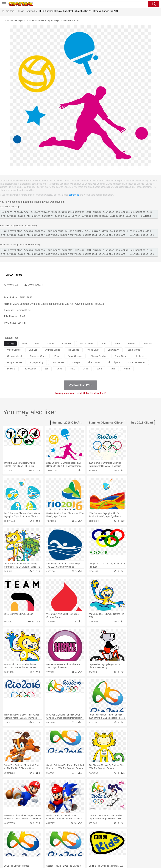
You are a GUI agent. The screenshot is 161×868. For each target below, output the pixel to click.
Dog (61, 839)
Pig (142, 839)
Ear (72, 844)
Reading (52, 849)
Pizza (115, 853)
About (99, 862)
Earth (55, 835)
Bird (26, 839)
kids (104, 344)
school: (7, 849)
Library (108, 849)
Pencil (60, 849)
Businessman (55, 844)
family (36, 844)
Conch (48, 835)
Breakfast (15, 853)
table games (30, 369)
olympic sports (52, 350)
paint (57, 356)
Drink (39, 853)
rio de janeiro (87, 344)
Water (126, 835)
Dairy (24, 853)
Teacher (26, 849)
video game (94, 350)
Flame (68, 835)
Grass (84, 835)
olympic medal (15, 356)
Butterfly (34, 839)
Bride (29, 844)
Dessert (31, 853)
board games (121, 356)
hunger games (15, 362)
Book (33, 849)
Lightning (93, 835)
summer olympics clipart (106, 423)
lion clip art (114, 362)
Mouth (124, 844)
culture (51, 344)
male (73, 369)
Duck (67, 839)
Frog (96, 839)
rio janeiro (74, 350)
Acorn (15, 835)
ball (46, 369)
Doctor (65, 844)
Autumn (23, 835)
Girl (105, 844)
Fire (61, 835)
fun (37, 344)
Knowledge (98, 849)
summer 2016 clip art (67, 423)
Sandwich (71, 853)
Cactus (40, 835)
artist (86, 369)
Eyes (77, 844)
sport (99, 369)
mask (117, 344)
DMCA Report (14, 275)
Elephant (82, 839)
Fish (90, 839)
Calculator (150, 849)
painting (132, 344)
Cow (55, 839)
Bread (130, 853)
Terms (108, 862)
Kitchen (100, 853)
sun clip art (114, 350)
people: (7, 844)
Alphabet (140, 849)
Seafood (80, 853)
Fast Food (48, 853)
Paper (124, 849)
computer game (38, 356)
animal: (7, 839)
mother (44, 844)
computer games (137, 362)
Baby (22, 844)
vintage (76, 362)
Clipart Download (26, 11)
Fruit (56, 853)
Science (116, 849)
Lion (121, 839)
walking (85, 844)
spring (10, 344)
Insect (114, 839)
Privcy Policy (119, 862)
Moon (101, 835)
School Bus (81, 849)
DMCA (140, 862)
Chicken (48, 839)
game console (75, 356)
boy (110, 844)
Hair (99, 844)
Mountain (118, 835)
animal (127, 369)
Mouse (136, 839)
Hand (145, 844)
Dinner (108, 853)
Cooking (138, 853)
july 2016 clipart (142, 423)
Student (17, 849)
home (93, 844)
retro (113, 369)
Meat (62, 853)
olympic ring (37, 362)
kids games (94, 362)
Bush (133, 835)
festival (148, 344)
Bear (20, 839)
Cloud (140, 835)
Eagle (74, 839)
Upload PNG (152, 862)
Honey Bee (104, 839)
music (59, 369)
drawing (11, 369)
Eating (122, 853)
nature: (7, 834)
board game (134, 350)
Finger (138, 844)
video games (14, 350)
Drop (147, 835)
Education (69, 849)
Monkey (128, 839)
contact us (74, 195)
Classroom (42, 849)
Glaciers (76, 835)
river (24, 344)
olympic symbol (98, 356)
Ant (15, 839)
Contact (130, 862)
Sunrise (109, 835)
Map (89, 849)
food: (6, 853)
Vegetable (90, 853)
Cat (41, 839)
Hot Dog (147, 853)
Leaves (32, 835)
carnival (33, 350)
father (117, 844)
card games (58, 362)
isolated (140, 356)
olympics (67, 344)
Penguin (149, 839)
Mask (15, 844)
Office (131, 849)
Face (131, 844)
